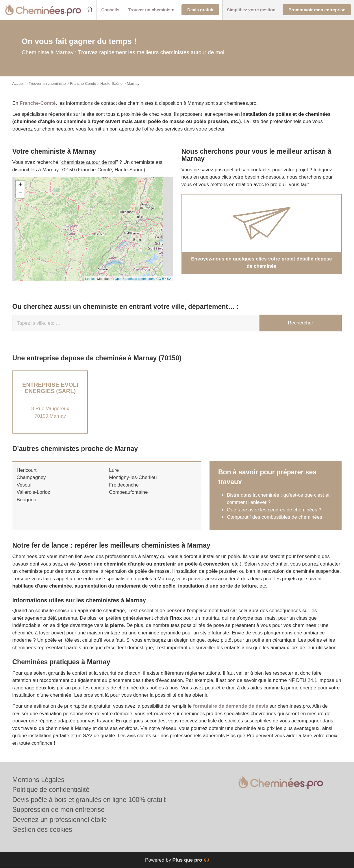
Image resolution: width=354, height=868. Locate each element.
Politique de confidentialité (51, 790)
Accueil (18, 84)
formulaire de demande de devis (231, 706)
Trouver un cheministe (47, 84)
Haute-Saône (111, 84)
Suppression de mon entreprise (59, 810)
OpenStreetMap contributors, (136, 279)
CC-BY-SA (164, 279)
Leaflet (90, 279)
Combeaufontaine (128, 492)
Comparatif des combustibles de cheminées (275, 517)
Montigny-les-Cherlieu (133, 477)
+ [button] (20, 185)
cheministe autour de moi (89, 162)
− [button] (20, 194)
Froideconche (124, 485)
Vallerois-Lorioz (34, 492)
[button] (110, 10)
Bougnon (27, 500)
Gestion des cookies (42, 830)
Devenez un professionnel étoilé (60, 820)
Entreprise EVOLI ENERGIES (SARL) (50, 388)
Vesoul (24, 485)
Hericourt (27, 470)
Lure (114, 470)
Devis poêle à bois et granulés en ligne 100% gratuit (89, 800)
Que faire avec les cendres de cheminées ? (274, 510)
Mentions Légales (38, 780)
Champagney (31, 477)
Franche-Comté (83, 84)
